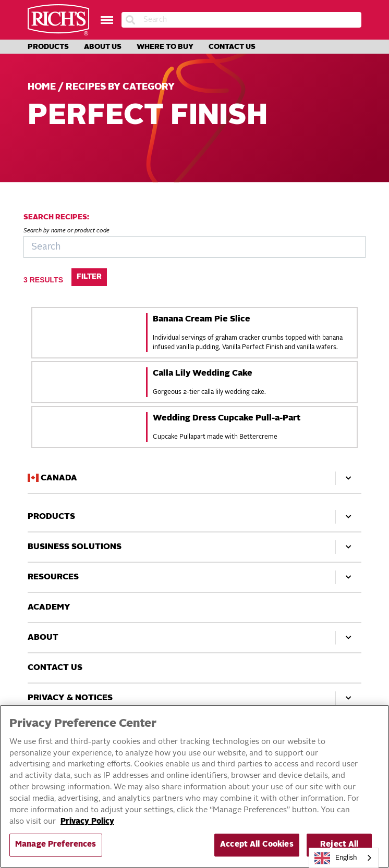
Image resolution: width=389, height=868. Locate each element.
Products (48, 47)
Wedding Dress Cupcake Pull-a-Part (227, 418)
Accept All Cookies (257, 845)
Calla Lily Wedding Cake (203, 374)
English (336, 858)
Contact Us (232, 47)
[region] (194, 786)
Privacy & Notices (194, 698)
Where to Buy (165, 47)
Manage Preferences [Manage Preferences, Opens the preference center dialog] (56, 845)
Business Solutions (194, 547)
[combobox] (344, 858)
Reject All (339, 845)
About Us (103, 47)
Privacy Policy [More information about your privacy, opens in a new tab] (87, 822)
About (194, 638)
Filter (89, 277)
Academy (49, 607)
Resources (194, 577)
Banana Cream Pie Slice (202, 319)
